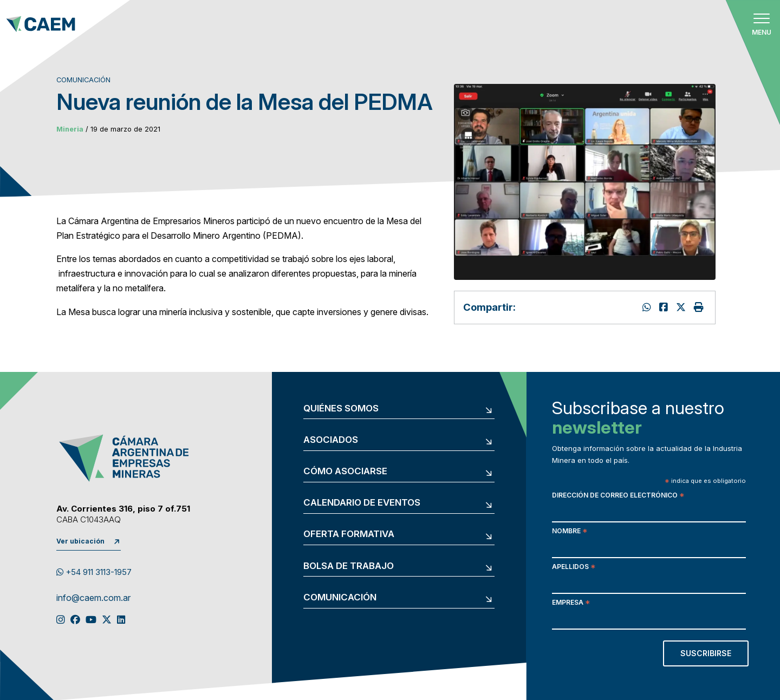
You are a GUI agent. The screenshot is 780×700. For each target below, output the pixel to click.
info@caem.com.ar (93, 598)
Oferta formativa (349, 534)
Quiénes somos (341, 408)
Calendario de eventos (362, 503)
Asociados (331, 440)
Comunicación (340, 597)
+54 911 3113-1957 (94, 572)
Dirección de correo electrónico (618, 496)
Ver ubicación (80, 541)
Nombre (570, 532)
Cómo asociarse (345, 471)
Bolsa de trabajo (349, 566)
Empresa (571, 603)
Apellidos (574, 568)
